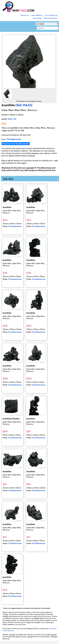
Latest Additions (37, 15)
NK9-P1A (12, 119)
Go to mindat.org (51, 15)
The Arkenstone (15, 226)
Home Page (37, 18)
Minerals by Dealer (50, 18)
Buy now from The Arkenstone (16, 144)
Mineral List (24, 15)
